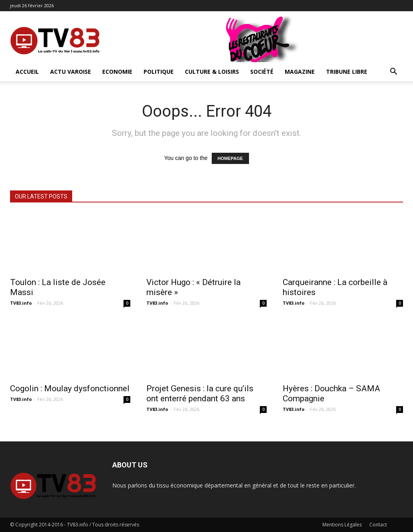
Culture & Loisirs (212, 72)
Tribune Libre (347, 72)
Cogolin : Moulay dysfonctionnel (70, 388)
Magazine (300, 72)
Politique (159, 72)
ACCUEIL (27, 72)
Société (262, 72)
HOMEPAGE (230, 158)
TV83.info (21, 303)
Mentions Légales (342, 525)
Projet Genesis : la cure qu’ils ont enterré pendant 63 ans (200, 393)
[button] (393, 72)
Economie (117, 72)
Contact (378, 525)
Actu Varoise (71, 72)
